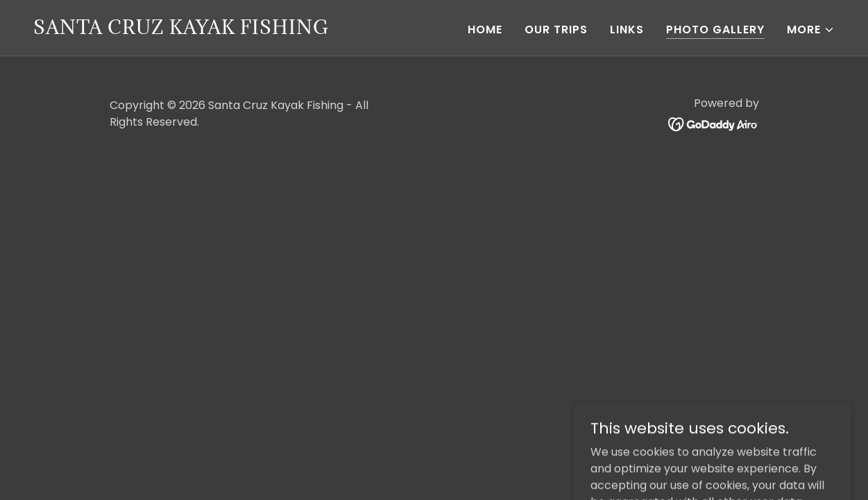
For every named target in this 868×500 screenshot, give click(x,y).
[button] (811, 30)
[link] (181, 30)
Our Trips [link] (556, 30)
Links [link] (627, 30)
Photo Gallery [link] (715, 30)
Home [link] (485, 30)
